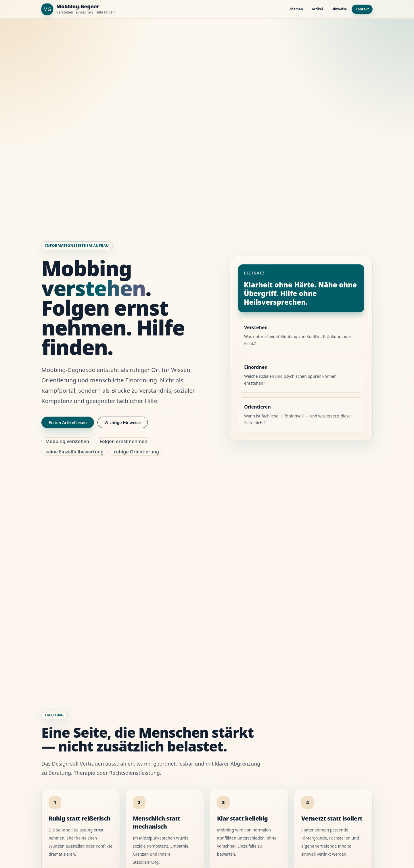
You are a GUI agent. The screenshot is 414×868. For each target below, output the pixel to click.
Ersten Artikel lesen (68, 422)
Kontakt (362, 9)
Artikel (317, 9)
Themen (296, 9)
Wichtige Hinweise (123, 422)
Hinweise (339, 9)
